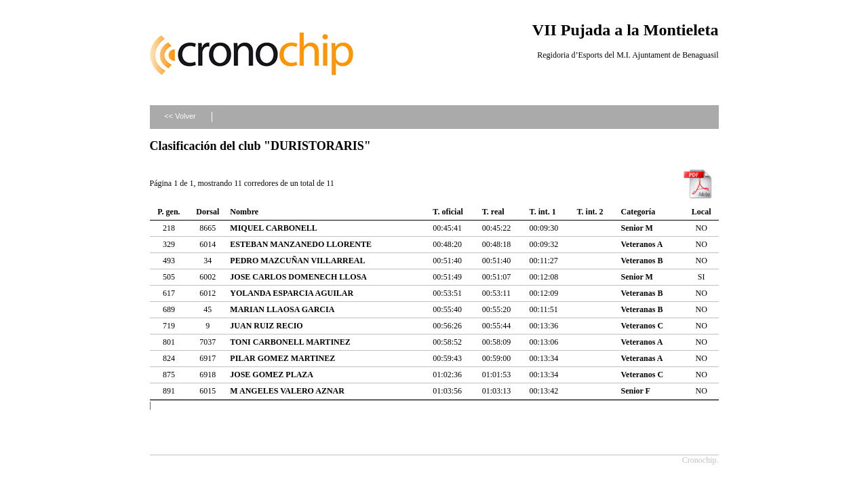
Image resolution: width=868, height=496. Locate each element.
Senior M (637, 228)
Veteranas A (642, 358)
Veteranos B (642, 261)
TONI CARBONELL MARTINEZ (290, 342)
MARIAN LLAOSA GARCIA (282, 309)
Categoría (638, 212)
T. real (493, 212)
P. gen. (169, 212)
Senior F (636, 391)
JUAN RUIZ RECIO (266, 326)
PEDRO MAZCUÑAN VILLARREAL (297, 261)
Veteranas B (642, 293)
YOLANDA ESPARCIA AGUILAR (292, 293)
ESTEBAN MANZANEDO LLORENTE (301, 244)
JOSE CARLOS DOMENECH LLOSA (298, 277)
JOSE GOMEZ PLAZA (272, 375)
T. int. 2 (590, 212)
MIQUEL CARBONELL (273, 228)
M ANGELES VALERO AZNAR (287, 391)
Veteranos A (642, 244)
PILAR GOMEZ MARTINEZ (282, 358)
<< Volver (180, 116)
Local (702, 212)
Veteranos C (643, 326)
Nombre (244, 212)
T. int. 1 (543, 212)
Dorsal (208, 212)
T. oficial (448, 212)
